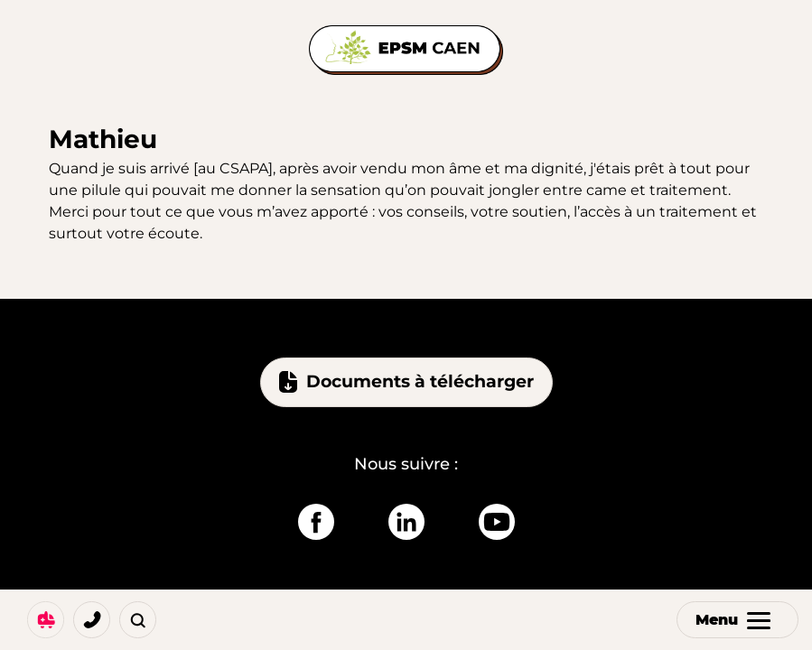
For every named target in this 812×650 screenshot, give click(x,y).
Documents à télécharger (406, 382)
